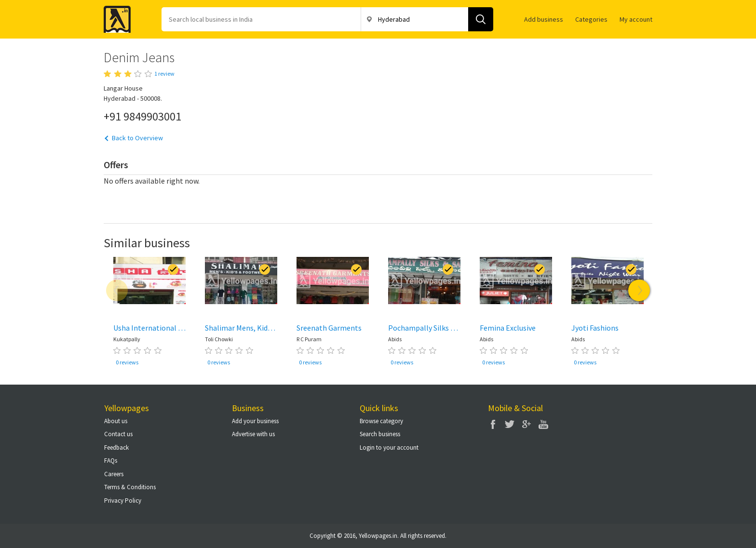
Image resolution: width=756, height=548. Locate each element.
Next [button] (639, 290)
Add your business (255, 421)
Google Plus (526, 424)
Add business (544, 19)
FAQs (111, 461)
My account (636, 19)
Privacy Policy (123, 501)
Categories (591, 19)
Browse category (381, 421)
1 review (164, 74)
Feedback (116, 448)
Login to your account (389, 448)
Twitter (510, 424)
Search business (380, 434)
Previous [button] (117, 290)
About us (116, 421)
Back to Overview (137, 138)
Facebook (493, 424)
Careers (114, 474)
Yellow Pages (114, 16)
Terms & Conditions (130, 487)
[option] (149, 313)
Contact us (118, 434)
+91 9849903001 (142, 116)
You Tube (543, 424)
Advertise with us (253, 434)
